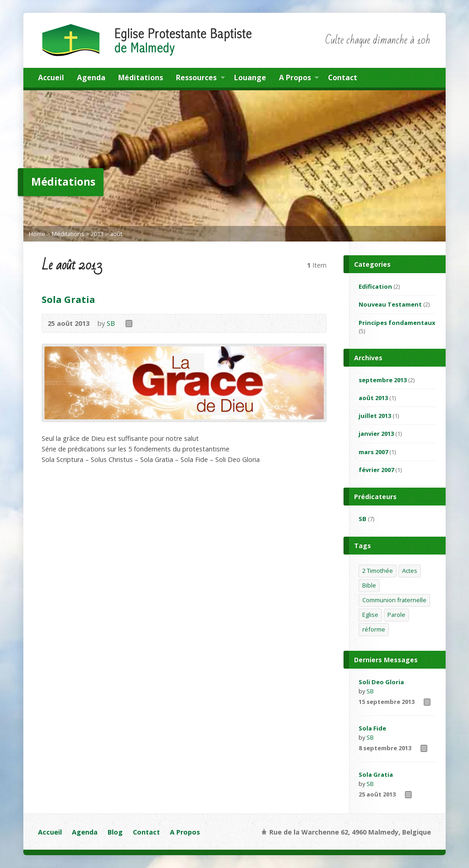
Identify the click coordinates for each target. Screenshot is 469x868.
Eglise (370, 615)
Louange (250, 77)
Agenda (91, 77)
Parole (396, 615)
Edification (375, 286)
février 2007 (376, 470)
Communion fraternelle (394, 600)
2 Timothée (378, 571)
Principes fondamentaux (397, 323)
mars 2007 (373, 452)
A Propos (299, 79)
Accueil (51, 77)
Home (37, 234)
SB (111, 323)
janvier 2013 (376, 434)
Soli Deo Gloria (381, 682)
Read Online (128, 323)
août (116, 234)
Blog (115, 832)
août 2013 (373, 398)
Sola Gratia (68, 299)
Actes (410, 571)
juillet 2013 (375, 416)
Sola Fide (372, 728)
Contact (343, 77)
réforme (374, 629)
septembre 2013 (383, 380)
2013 (97, 234)
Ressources (200, 79)
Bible (369, 585)
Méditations (141, 77)
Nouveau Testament (390, 304)
